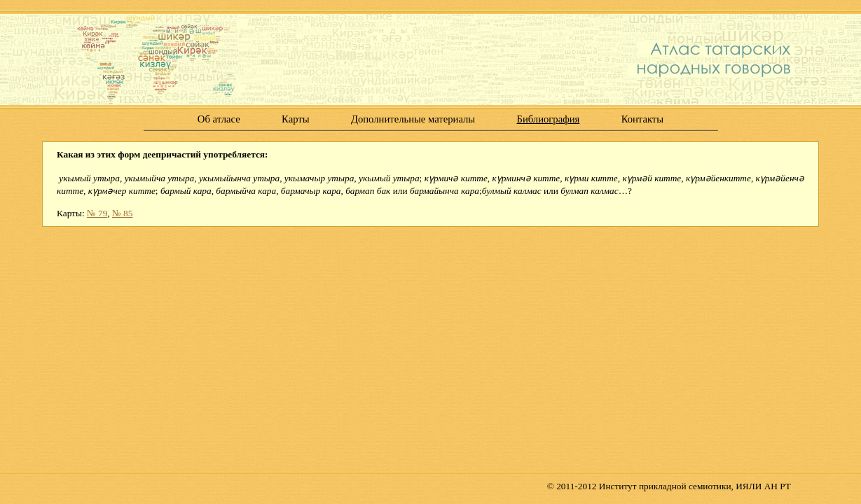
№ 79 (97, 213)
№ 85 (122, 213)
